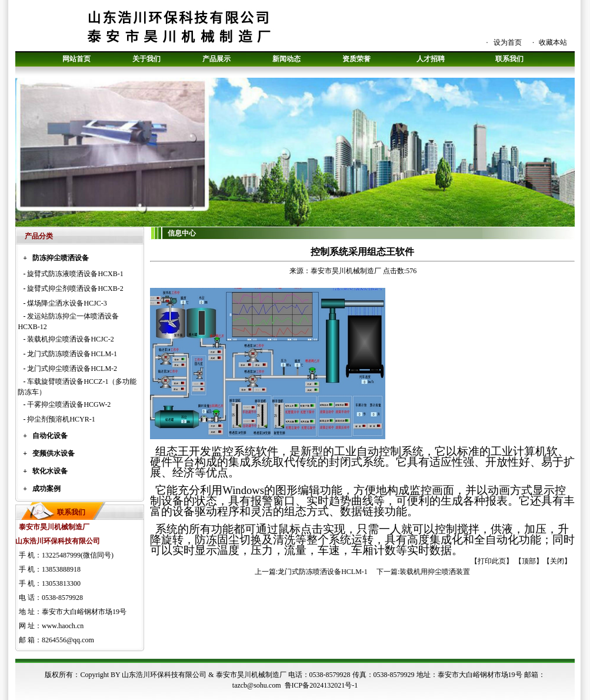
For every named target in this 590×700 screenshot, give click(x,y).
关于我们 (146, 59)
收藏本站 (553, 42)
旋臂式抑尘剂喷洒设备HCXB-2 (75, 288)
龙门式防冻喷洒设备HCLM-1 (72, 354)
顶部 (529, 561)
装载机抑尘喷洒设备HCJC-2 (70, 339)
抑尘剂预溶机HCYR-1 (61, 419)
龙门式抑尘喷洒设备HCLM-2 (72, 369)
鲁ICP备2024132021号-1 (321, 685)
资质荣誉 (356, 59)
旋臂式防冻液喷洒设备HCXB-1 (75, 274)
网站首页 (76, 59)
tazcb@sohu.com (257, 685)
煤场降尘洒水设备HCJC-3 (67, 303)
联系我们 (509, 59)
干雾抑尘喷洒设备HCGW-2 (69, 404)
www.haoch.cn (63, 626)
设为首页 (508, 42)
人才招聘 (431, 59)
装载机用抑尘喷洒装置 (435, 572)
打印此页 (492, 561)
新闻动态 (286, 59)
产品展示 (216, 59)
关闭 (557, 561)
